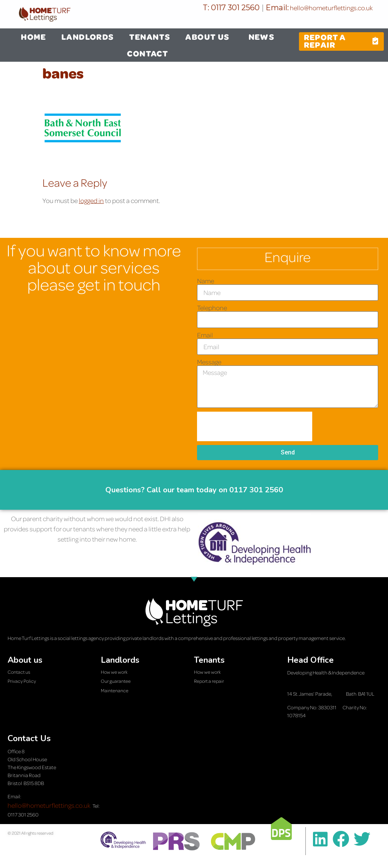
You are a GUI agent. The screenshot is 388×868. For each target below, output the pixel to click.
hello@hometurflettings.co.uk (331, 8)
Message (209, 362)
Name (206, 281)
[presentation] (255, 426)
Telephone (212, 308)
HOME (34, 37)
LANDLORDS (88, 37)
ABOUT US (209, 37)
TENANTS (150, 37)
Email (205, 335)
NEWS (262, 37)
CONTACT (148, 53)
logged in (91, 201)
